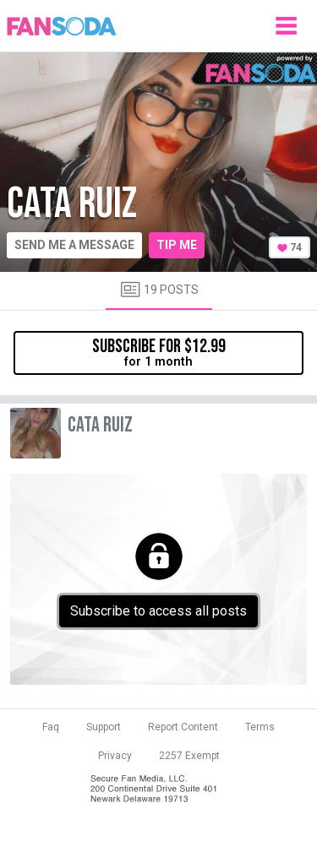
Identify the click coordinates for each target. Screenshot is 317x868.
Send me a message (74, 245)
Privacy (115, 756)
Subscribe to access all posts (158, 611)
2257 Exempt (189, 756)
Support (104, 727)
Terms (260, 727)
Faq (51, 727)
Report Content (183, 727)
